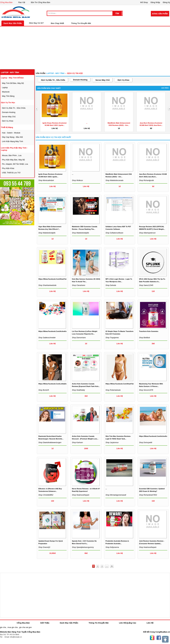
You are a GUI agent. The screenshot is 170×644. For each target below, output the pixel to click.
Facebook (159, 638)
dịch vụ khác (8, 121)
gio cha (3, 627)
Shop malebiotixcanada (114, 180)
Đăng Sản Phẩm (160, 14)
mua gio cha (13, 627)
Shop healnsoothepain (81, 495)
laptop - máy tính (10, 72)
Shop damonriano (79, 338)
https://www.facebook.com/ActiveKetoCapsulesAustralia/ (60, 331)
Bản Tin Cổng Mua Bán (40, 2)
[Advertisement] (85, 48)
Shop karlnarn (77, 443)
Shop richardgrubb (146, 180)
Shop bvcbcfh (44, 390)
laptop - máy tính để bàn (12, 78)
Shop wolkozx (77, 180)
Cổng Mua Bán (6, 2)
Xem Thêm (165, 88)
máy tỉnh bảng (8, 96)
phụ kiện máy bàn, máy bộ (13, 160)
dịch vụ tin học (8, 103)
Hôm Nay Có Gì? (36, 23)
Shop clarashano (79, 285)
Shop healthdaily (78, 390)
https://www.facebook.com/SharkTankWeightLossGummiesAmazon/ (64, 279)
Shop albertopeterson (147, 233)
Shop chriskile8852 (46, 495)
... (87, 123)
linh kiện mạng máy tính (12, 141)
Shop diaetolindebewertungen (50, 443)
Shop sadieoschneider (47, 338)
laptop (5, 87)
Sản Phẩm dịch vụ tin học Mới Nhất (53, 137)
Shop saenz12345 (146, 285)
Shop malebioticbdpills (47, 233)
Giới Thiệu (45, 623)
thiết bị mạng (7, 127)
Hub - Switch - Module (11, 133)
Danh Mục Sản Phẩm (13, 23)
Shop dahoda (111, 285)
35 (112, 566)
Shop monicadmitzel (46, 180)
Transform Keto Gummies (149, 331)
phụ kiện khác (8, 168)
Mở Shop (144, 2)
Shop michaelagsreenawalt (116, 495)
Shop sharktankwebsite (47, 285)
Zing (152, 638)
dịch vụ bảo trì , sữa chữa (14, 108)
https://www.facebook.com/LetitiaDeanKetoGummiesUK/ (60, 384)
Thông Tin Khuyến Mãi (81, 23)
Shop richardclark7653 (148, 495)
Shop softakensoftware (114, 233)
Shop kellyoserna (112, 547)
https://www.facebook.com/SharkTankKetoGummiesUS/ (127, 384)
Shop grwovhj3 (44, 547)
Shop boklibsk (144, 338)
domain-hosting (9, 112)
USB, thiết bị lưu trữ (11, 173)
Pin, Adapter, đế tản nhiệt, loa (15, 164)
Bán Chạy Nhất (57, 23)
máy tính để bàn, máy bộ (13, 83)
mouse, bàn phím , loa (12, 155)
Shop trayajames (112, 338)
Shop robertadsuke (113, 390)
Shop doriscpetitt (145, 443)
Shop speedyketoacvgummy (83, 547)
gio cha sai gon (25, 627)
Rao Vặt (22, 2)
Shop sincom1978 (146, 390)
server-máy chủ (9, 117)
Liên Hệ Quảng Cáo (127, 623)
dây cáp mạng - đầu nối (12, 137)
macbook (6, 92)
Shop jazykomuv (112, 443)
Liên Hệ (150, 623)
